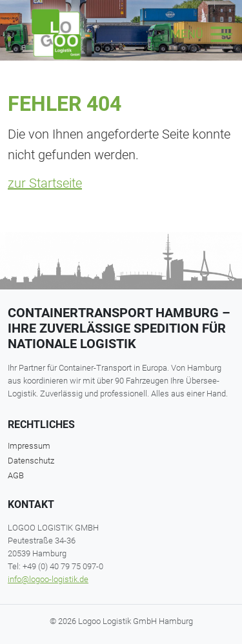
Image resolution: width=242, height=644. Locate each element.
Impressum (29, 446)
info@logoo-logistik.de (48, 579)
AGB (16, 475)
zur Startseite (45, 183)
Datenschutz (31, 461)
